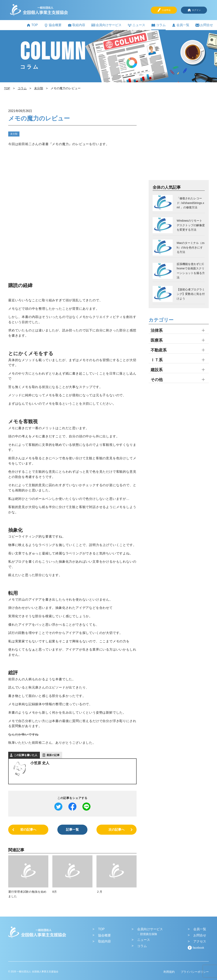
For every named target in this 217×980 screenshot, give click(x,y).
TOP (32, 25)
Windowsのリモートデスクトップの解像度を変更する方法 (191, 225)
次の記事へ (117, 830)
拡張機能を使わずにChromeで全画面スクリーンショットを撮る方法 (191, 271)
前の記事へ (28, 830)
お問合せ (204, 25)
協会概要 (53, 25)
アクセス (200, 941)
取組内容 (76, 25)
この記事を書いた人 (26, 755)
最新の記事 (53, 755)
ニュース (136, 25)
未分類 (14, 134)
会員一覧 (180, 25)
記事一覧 (72, 830)
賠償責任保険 (149, 934)
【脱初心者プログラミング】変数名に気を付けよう (191, 294)
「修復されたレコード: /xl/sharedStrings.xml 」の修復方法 (190, 203)
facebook (198, 948)
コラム (158, 25)
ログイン (194, 10)
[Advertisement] (179, 144)
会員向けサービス (106, 25)
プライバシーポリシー (195, 972)
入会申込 (164, 10)
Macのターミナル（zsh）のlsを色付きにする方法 (191, 247)
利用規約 (169, 972)
